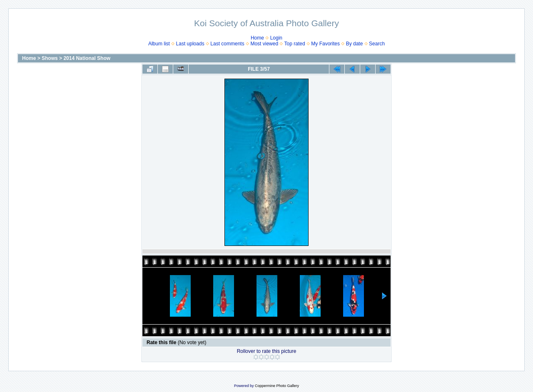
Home (257, 38)
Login (276, 38)
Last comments (227, 44)
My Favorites (325, 44)
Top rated (295, 44)
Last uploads (190, 44)
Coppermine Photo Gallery (277, 386)
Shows (50, 58)
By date (355, 44)
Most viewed (264, 44)
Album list (159, 44)
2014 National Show (87, 58)
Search (377, 44)
